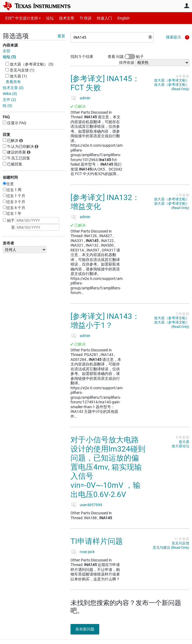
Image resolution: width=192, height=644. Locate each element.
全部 (7, 51)
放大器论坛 (180, 446)
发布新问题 (88, 629)
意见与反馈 (180, 543)
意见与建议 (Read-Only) (171, 547)
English (117, 18)
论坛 (47, 18)
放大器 (184, 442)
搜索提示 (174, 37)
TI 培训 (81, 18)
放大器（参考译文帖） (172, 80)
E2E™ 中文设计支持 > (22, 18)
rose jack (87, 552)
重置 (61, 36)
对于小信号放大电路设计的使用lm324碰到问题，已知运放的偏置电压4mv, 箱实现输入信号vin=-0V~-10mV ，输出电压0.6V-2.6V (108, 467)
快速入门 (99, 18)
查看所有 (13, 82)
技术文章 (63, 18)
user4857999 (91, 505)
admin (85, 98)
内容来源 (10, 45)
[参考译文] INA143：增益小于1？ (105, 321)
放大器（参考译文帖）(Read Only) (172, 87)
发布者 (8, 243)
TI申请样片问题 (97, 541)
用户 (187, 6)
